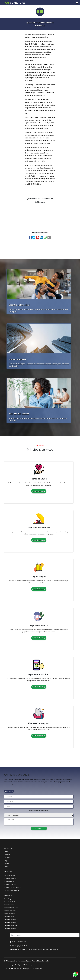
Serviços (7, 858)
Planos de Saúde (10, 875)
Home (6, 852)
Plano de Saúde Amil (11, 908)
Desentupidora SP (10, 920)
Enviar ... (39, 828)
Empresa (7, 855)
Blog (6, 861)
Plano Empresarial (10, 899)
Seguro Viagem (9, 881)
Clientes (7, 864)
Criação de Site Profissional (33, 969)
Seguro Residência (10, 884)
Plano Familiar (9, 905)
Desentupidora (9, 917)
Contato (7, 867)
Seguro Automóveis (11, 878)
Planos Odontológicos (11, 890)
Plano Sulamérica (10, 911)
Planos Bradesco (10, 914)
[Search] (45, 935)
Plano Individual (9, 902)
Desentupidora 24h (11, 926)
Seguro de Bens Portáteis (12, 887)
